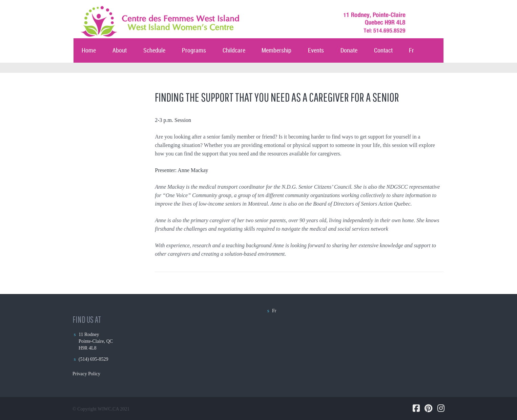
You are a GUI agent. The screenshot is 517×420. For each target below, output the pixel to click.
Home (89, 51)
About (120, 51)
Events (316, 51)
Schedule (154, 51)
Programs (194, 51)
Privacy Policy (86, 374)
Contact (383, 51)
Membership (276, 51)
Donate (349, 51)
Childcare (234, 51)
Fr (411, 51)
